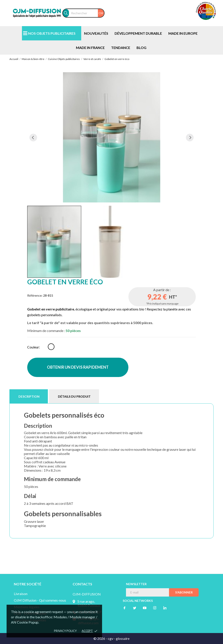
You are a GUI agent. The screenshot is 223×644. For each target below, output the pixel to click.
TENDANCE (121, 48)
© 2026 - (101, 638)
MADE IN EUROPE (183, 33)
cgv (111, 638)
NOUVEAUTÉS (96, 33)
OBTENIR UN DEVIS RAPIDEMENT (78, 367)
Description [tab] (29, 396)
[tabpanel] (111, 137)
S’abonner (184, 592)
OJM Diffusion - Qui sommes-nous (40, 600)
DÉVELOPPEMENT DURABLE (138, 33)
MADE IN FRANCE (90, 48)
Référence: (35, 295)
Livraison (21, 594)
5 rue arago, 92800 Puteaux (89, 603)
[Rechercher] (86, 13)
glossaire (123, 638)
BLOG (141, 48)
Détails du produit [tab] (74, 396)
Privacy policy (65, 631)
